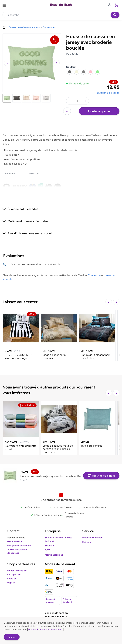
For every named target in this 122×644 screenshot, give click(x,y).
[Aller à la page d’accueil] (4, 27)
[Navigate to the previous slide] (109, 302)
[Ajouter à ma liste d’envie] (67, 111)
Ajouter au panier (99, 111)
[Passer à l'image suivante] (56, 63)
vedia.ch (12, 579)
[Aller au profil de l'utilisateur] (111, 4)
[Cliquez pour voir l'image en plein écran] (32, 63)
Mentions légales (54, 555)
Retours (86, 542)
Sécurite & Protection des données (58, 539)
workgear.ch (14, 575)
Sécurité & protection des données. (46, 629)
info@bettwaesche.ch (19, 546)
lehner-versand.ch (17, 571)
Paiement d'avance (51, 601)
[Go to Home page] (61, 5)
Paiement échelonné (67, 601)
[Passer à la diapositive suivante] (116, 302)
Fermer (12, 637)
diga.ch (11, 583)
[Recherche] (115, 15)
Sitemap (49, 546)
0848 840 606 (15, 542)
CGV (47, 550)
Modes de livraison (92, 538)
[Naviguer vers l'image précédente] (7, 63)
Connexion (94, 275)
